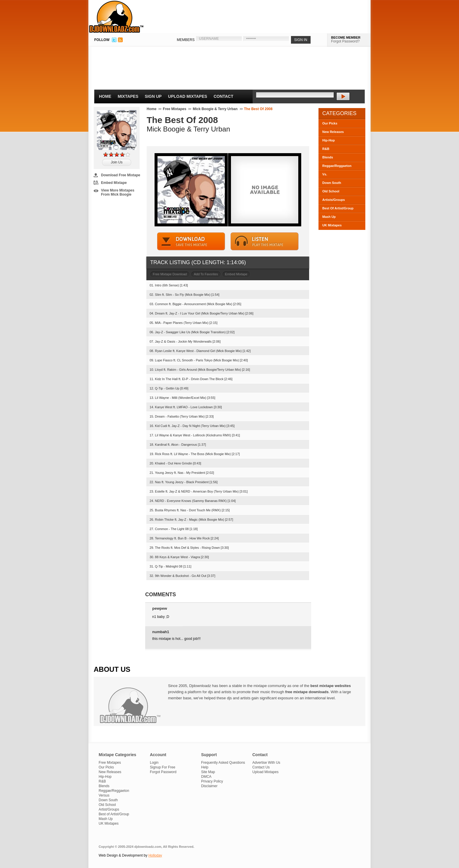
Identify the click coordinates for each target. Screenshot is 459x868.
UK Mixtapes (332, 225)
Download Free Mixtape (121, 175)
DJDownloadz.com (116, 17)
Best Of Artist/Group (338, 208)
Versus (104, 795)
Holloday (155, 855)
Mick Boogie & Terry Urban (215, 109)
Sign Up (153, 96)
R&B (326, 149)
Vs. (325, 174)
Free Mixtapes (174, 109)
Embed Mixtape (114, 183)
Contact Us (261, 767)
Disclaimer (209, 786)
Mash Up (329, 217)
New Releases (333, 132)
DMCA (206, 777)
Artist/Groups (109, 809)
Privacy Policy (212, 781)
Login (154, 763)
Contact (223, 96)
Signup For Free (163, 767)
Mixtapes (128, 96)
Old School (331, 191)
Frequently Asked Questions (223, 763)
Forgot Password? (345, 41)
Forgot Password (163, 772)
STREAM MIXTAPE (265, 241)
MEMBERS (186, 40)
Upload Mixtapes (188, 96)
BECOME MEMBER (346, 37)
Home (105, 96)
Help (205, 767)
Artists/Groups (334, 200)
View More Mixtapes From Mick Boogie (118, 192)
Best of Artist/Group (114, 814)
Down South (332, 183)
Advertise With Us (266, 763)
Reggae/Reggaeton (337, 166)
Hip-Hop (329, 140)
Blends (328, 157)
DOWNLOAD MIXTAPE (191, 241)
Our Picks (330, 123)
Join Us (117, 162)
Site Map (208, 772)
